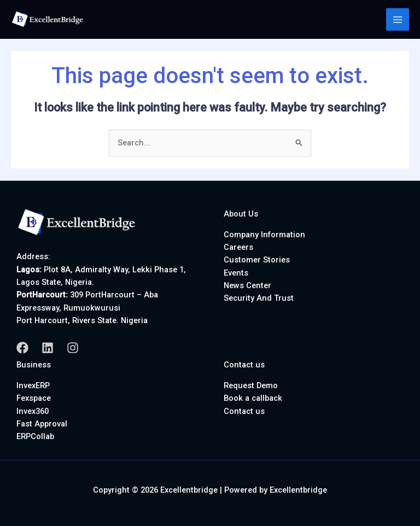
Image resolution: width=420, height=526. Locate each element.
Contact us (244, 411)
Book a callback (253, 398)
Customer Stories (257, 260)
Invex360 (33, 411)
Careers (238, 247)
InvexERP (33, 385)
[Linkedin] (48, 348)
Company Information (264, 235)
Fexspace (34, 398)
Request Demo (251, 385)
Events (236, 273)
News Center (247, 285)
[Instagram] (73, 348)
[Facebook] (22, 348)
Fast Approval (42, 424)
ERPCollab (35, 436)
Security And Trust (259, 298)
